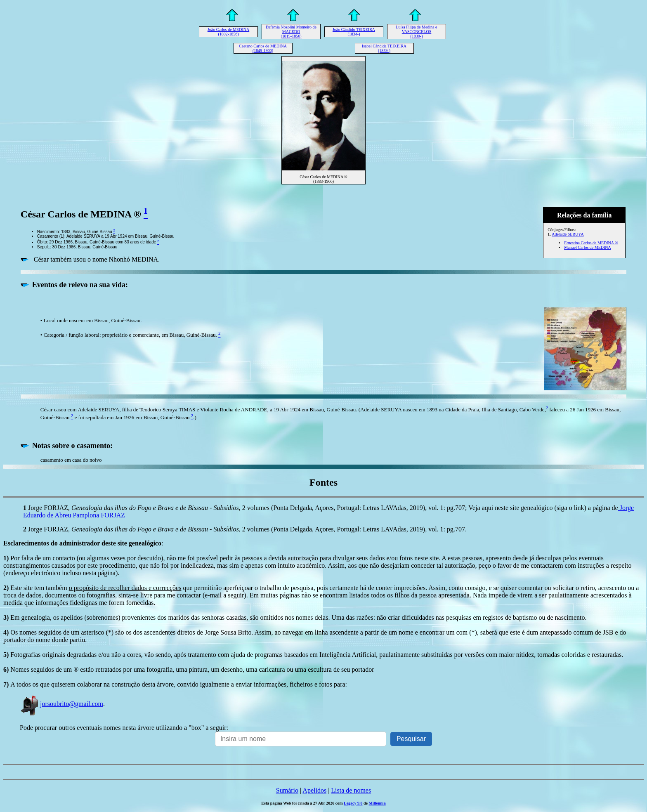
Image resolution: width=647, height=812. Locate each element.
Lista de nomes (351, 790)
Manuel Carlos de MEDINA (588, 247)
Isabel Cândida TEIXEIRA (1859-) (384, 48)
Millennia (377, 803)
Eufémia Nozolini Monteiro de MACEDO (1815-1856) (291, 32)
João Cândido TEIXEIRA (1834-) (354, 32)
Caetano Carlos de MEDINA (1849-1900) (263, 48)
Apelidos (314, 790)
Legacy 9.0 (353, 803)
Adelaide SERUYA (568, 234)
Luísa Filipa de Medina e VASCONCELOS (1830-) (417, 32)
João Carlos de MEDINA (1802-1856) (228, 32)
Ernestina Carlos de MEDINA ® (591, 243)
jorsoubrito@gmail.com (61, 704)
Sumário (287, 790)
